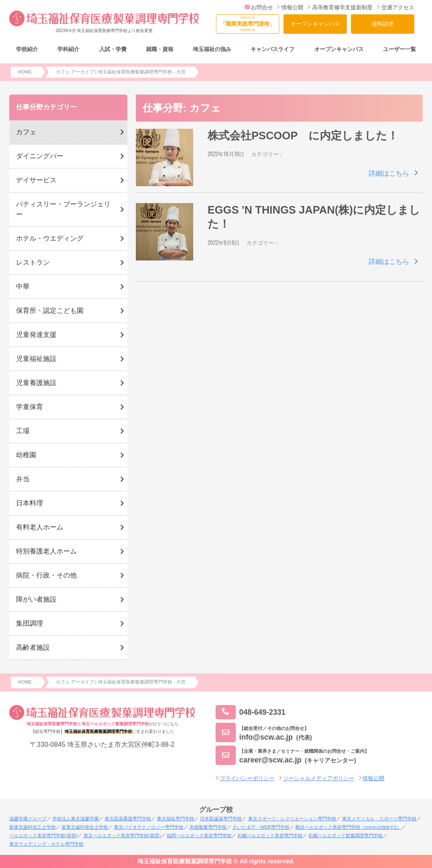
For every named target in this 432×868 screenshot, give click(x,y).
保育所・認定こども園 (50, 311)
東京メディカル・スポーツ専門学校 (379, 819)
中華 (23, 286)
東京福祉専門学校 (175, 819)
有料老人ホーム (40, 527)
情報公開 (290, 7)
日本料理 (30, 503)
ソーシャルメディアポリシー (319, 778)
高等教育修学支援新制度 (340, 7)
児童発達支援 (36, 335)
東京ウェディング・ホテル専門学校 (46, 844)
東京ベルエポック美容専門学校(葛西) (122, 835)
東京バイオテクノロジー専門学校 (149, 827)
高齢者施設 (33, 647)
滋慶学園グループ (28, 819)
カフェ (26, 132)
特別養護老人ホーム (46, 551)
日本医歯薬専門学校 (221, 819)
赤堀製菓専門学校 (208, 827)
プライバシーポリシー (247, 778)
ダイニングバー (40, 156)
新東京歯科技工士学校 (32, 827)
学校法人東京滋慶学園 (76, 819)
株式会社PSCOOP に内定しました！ (303, 136)
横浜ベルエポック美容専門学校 (348, 827)
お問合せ (259, 7)
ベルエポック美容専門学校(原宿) (43, 835)
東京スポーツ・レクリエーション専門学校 (292, 819)
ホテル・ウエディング (50, 238)
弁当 (23, 479)
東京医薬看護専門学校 (128, 819)
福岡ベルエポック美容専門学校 (199, 835)
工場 (23, 431)
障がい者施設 (36, 599)
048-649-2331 (251, 712)
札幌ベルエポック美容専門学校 (270, 835)
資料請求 (383, 24)
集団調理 (30, 623)
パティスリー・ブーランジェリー (63, 209)
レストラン (33, 262)
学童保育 (30, 407)
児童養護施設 (36, 383)
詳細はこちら (389, 173)
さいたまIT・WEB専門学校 (261, 827)
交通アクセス (396, 7)
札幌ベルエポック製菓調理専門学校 (346, 835)
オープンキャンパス (315, 24)
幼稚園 (26, 455)
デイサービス (36, 180)
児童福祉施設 (36, 359)
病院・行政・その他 (46, 575)
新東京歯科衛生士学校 (85, 827)
